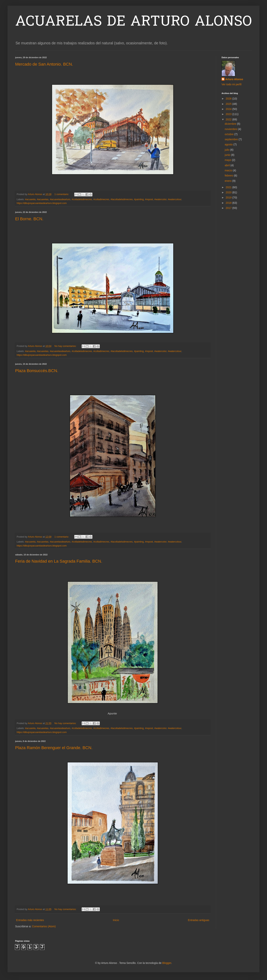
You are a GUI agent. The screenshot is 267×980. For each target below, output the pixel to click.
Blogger (167, 963)
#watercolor (160, 199)
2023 (229, 114)
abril (228, 165)
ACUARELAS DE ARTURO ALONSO (133, 22)
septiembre (232, 139)
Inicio (116, 920)
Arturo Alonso (234, 79)
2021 (229, 187)
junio (228, 155)
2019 (229, 198)
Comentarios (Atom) (44, 926)
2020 (229, 192)
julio (228, 150)
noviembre (231, 129)
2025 (229, 104)
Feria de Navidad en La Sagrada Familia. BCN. (59, 561)
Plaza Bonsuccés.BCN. (37, 371)
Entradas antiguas (199, 920)
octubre (230, 134)
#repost (149, 199)
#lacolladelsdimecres (122, 199)
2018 (229, 203)
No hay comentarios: (66, 346)
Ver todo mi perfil (231, 84)
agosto (229, 144)
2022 (229, 119)
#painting (139, 199)
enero (229, 181)
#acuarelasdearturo (60, 199)
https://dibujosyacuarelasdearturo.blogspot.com (42, 203)
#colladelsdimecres (82, 199)
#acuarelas (43, 199)
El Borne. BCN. (29, 219)
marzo (229, 170)
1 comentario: (62, 194)
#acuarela (30, 199)
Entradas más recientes (30, 920)
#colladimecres (101, 199)
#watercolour (174, 199)
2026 (229, 99)
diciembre (231, 124)
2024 (229, 109)
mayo (228, 160)
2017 (229, 208)
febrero (229, 176)
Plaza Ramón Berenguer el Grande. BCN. (54, 748)
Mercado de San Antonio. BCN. (44, 64)
